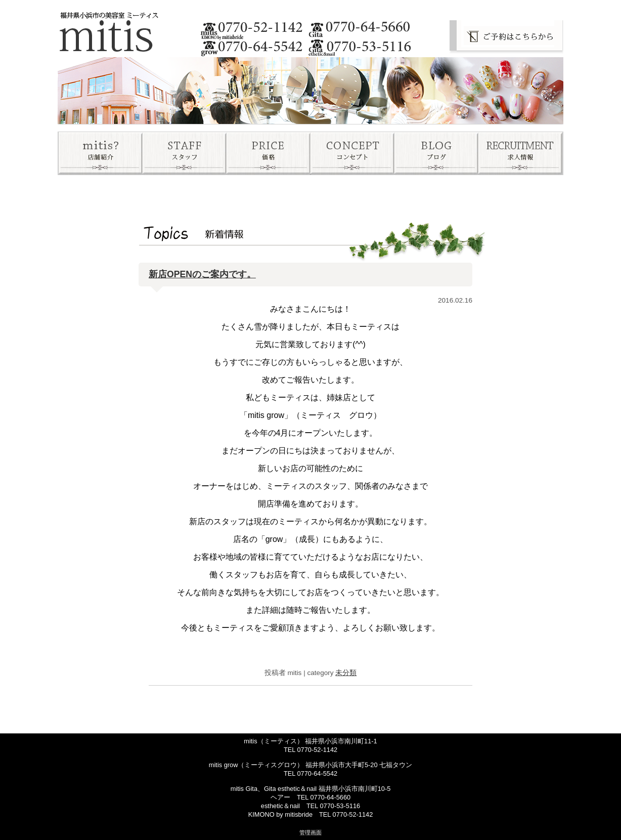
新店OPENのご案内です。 (202, 274)
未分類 (346, 673)
